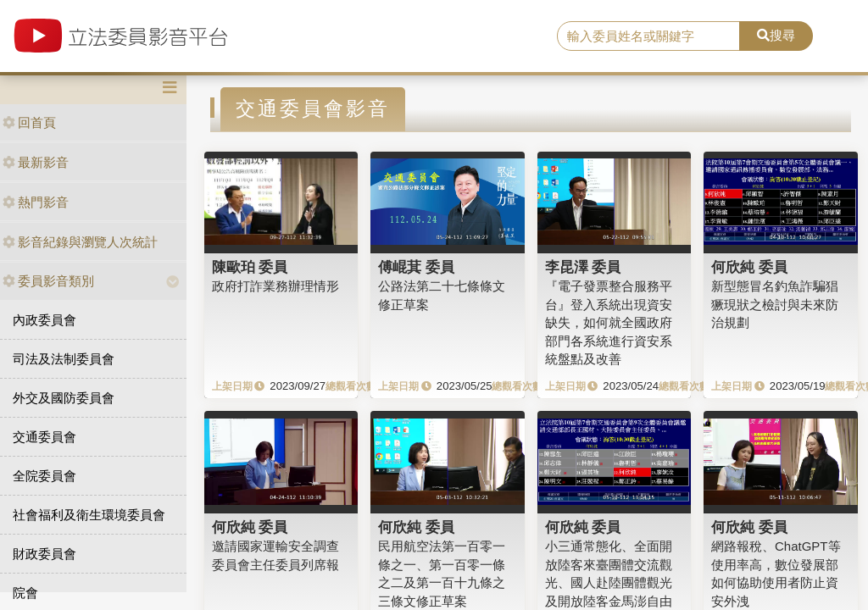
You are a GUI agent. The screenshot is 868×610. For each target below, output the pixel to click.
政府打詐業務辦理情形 (275, 286)
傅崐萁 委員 (416, 267)
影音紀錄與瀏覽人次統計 (80, 242)
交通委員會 (45, 437)
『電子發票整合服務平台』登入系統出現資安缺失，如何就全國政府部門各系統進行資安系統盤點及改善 (609, 322)
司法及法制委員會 (64, 359)
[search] (648, 36)
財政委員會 (45, 554)
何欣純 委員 (749, 267)
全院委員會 (45, 476)
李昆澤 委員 (583, 267)
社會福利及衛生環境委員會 (89, 515)
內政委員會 (45, 320)
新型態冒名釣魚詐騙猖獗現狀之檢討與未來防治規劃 (775, 304)
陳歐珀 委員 (250, 267)
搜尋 (776, 35)
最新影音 (36, 162)
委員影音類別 (48, 281)
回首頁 (29, 122)
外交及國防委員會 (64, 398)
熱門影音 (36, 202)
